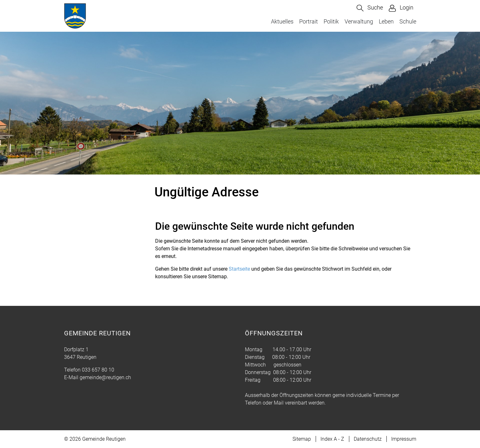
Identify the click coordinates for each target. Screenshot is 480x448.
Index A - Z (332, 439)
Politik (331, 21)
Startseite (239, 269)
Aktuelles (282, 21)
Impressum (404, 439)
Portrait (309, 21)
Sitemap (302, 439)
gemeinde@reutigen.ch (105, 377)
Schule (408, 21)
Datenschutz (368, 439)
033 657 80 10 (98, 370)
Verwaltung (359, 21)
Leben (386, 21)
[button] (370, 8)
